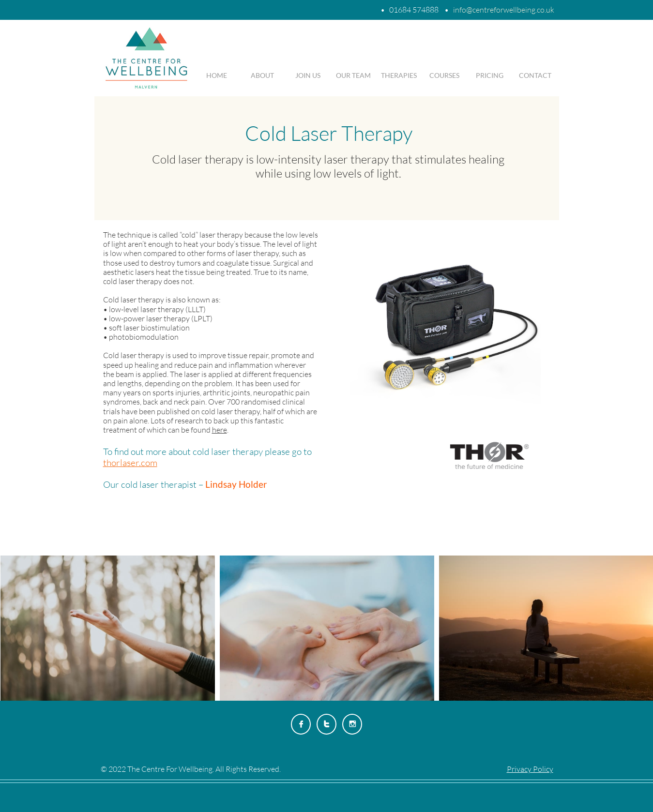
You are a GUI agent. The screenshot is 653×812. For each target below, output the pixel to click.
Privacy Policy (530, 769)
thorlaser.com (130, 463)
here (220, 430)
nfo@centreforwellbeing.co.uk (505, 10)
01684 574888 (414, 10)
